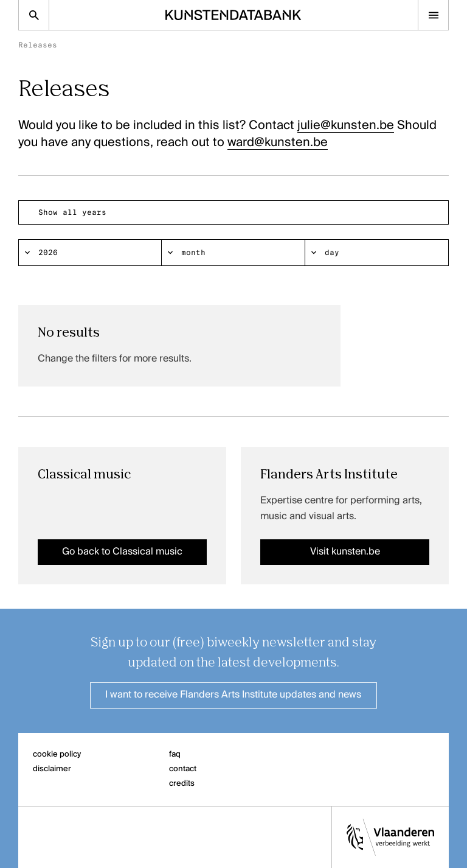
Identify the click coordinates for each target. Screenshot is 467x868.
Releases (38, 45)
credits (182, 784)
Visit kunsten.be (345, 552)
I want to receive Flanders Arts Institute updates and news (233, 695)
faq (175, 754)
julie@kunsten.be (346, 126)
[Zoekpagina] (34, 15)
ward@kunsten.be (278, 143)
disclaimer (52, 769)
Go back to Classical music (122, 552)
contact (183, 769)
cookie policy (57, 754)
